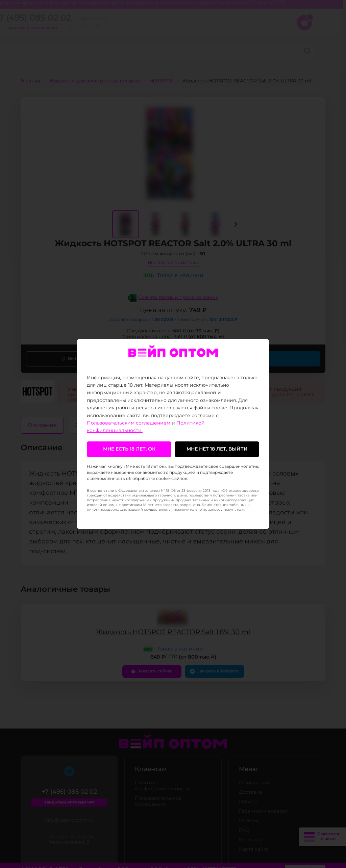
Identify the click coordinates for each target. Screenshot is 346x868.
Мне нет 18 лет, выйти (217, 449)
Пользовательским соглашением (129, 423)
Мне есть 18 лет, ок (129, 449)
